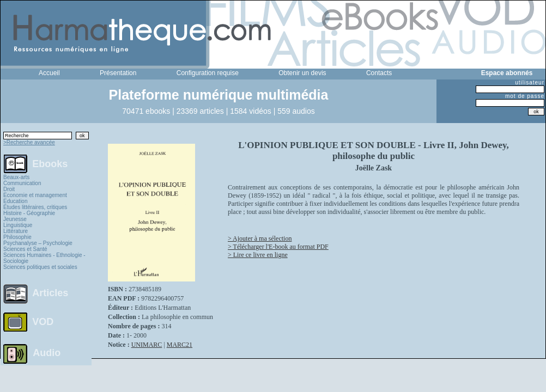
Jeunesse (15, 219)
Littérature (16, 231)
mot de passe (525, 96)
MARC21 (180, 345)
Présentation (118, 73)
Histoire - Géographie (29, 213)
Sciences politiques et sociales (40, 267)
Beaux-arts (16, 177)
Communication (22, 183)
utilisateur (530, 82)
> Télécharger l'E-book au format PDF (278, 247)
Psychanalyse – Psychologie (38, 243)
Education (15, 201)
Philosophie (17, 237)
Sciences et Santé (25, 249)
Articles (50, 293)
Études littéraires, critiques (35, 207)
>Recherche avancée (29, 142)
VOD (43, 322)
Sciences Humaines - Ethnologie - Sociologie (44, 258)
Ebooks (50, 163)
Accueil (49, 73)
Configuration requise (208, 73)
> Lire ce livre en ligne (258, 255)
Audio (47, 352)
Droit (9, 189)
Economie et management (35, 195)
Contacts (379, 73)
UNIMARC (147, 345)
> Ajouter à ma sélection (260, 238)
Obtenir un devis (302, 73)
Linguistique (18, 225)
